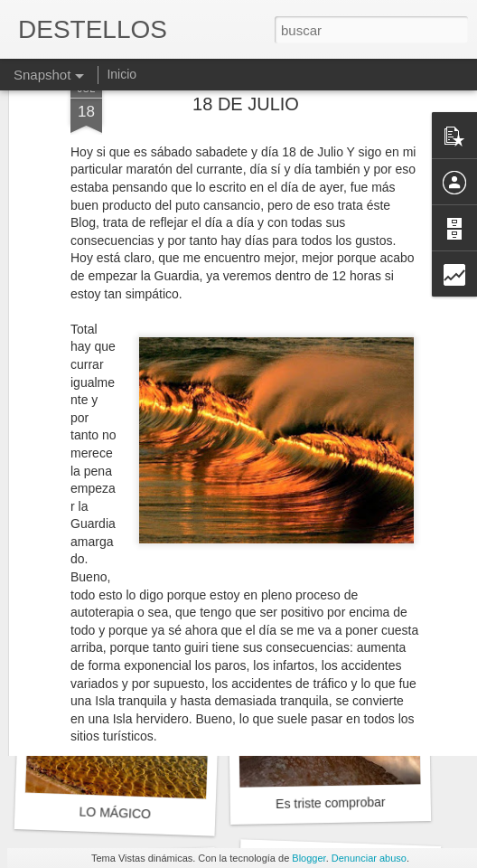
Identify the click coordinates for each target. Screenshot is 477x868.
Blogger (309, 858)
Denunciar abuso (369, 858)
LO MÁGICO (115, 813)
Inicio (122, 74)
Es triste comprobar (331, 803)
